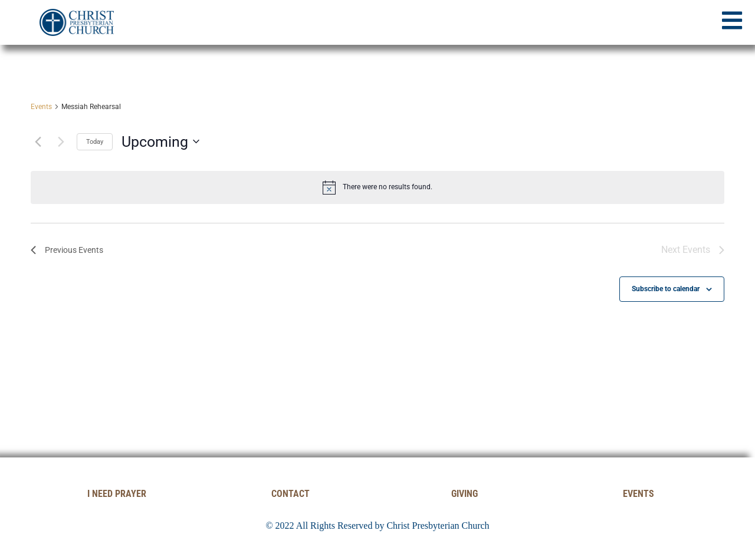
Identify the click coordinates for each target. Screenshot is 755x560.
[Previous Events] (38, 141)
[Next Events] (61, 141)
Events (41, 107)
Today (95, 142)
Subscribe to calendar (666, 289)
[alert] (377, 187)
